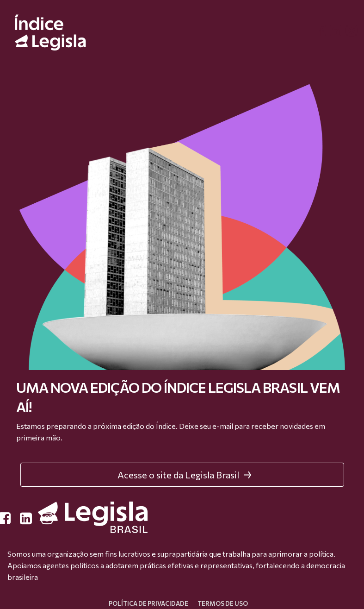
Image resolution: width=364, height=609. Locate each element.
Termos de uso (223, 603)
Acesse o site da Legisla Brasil (185, 475)
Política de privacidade (148, 603)
